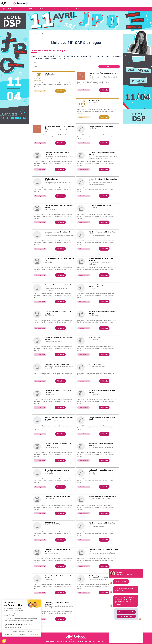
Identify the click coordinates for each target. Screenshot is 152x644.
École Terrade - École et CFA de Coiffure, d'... (103, 74)
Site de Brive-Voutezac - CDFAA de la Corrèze (58, 392)
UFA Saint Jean (50, 74)
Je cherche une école (126, 612)
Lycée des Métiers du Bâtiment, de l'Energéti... (101, 445)
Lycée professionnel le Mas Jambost (58, 497)
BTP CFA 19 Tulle (95, 338)
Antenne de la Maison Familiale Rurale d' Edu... (59, 286)
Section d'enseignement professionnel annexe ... (59, 418)
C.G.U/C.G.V (73, 642)
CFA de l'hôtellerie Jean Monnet (100, 206)
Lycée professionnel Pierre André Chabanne (57, 154)
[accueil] (4, 9)
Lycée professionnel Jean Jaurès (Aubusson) (57, 603)
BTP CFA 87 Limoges (52, 523)
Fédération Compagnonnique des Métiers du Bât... (100, 286)
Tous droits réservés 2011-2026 (94, 642)
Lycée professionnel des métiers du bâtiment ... (58, 233)
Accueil (34, 34)
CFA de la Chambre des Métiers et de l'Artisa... (102, 154)
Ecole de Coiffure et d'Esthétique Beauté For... (59, 259)
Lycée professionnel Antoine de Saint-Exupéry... (102, 418)
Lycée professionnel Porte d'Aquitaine (102, 497)
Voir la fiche (60, 91)
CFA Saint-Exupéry (51, 179)
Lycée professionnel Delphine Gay (101, 126)
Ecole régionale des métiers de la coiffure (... (57, 471)
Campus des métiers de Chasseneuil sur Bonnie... (103, 180)
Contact (80, 642)
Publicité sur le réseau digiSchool (57, 642)
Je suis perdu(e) (126, 616)
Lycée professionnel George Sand (57, 364)
